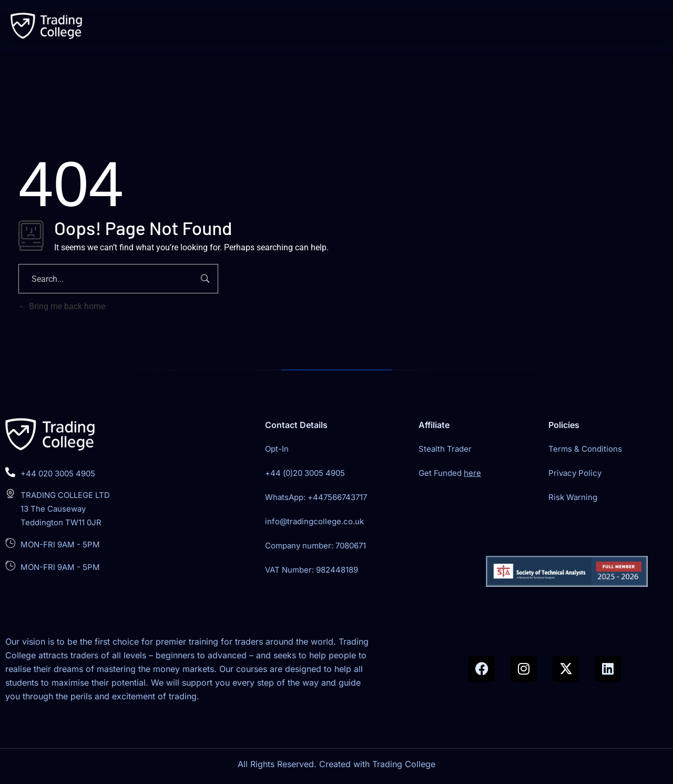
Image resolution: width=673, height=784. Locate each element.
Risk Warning (573, 497)
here (472, 473)
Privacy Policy (575, 473)
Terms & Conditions (585, 449)
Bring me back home (62, 306)
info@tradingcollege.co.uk (314, 521)
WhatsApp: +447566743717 (316, 497)
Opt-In (277, 449)
